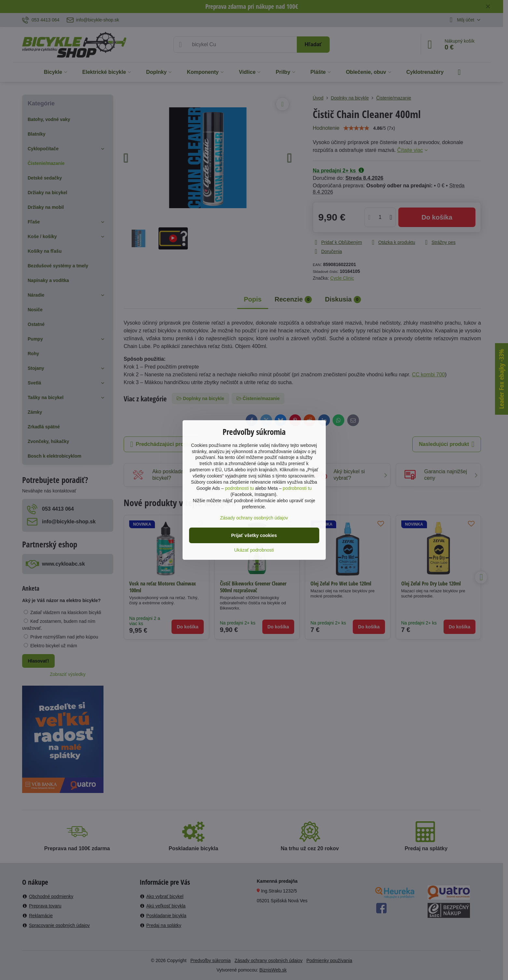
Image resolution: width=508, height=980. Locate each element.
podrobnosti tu (239, 488)
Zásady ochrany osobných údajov (254, 518)
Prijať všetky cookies (254, 535)
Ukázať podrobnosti (254, 550)
